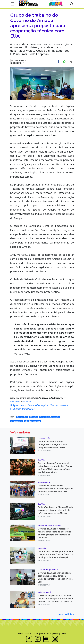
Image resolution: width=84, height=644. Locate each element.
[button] (12, 4)
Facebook (27, 401)
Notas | (44, 634)
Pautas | (37, 634)
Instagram (15, 401)
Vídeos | (57, 634)
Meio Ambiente (17, 421)
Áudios (63, 634)
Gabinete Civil (22, 417)
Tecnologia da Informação (49, 417)
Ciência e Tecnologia (33, 421)
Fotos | (50, 634)
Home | (21, 634)
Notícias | (29, 634)
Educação (33, 417)
